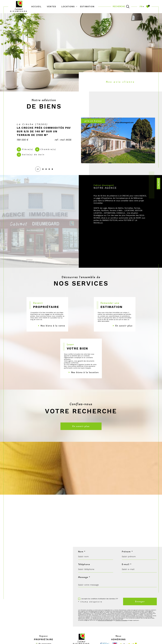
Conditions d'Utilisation (121, 620)
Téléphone (84, 564)
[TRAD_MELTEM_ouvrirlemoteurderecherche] (121, 7)
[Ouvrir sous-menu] (77, 6)
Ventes (51, 7)
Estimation (87, 7)
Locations (68, 7)
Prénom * (127, 552)
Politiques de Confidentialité (105, 620)
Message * (84, 577)
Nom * (82, 552)
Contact (159, 184)
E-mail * (127, 564)
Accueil (36, 7)
